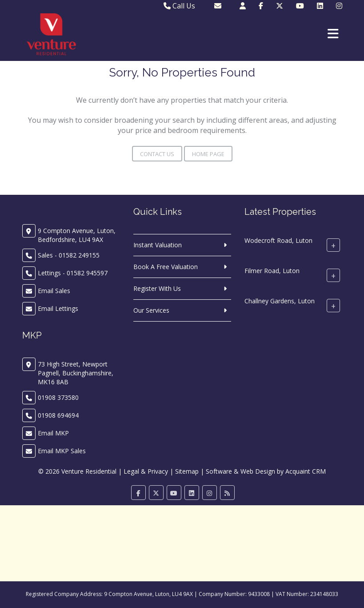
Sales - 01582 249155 (69, 255)
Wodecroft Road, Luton (278, 240)
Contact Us (157, 154)
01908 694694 (58, 415)
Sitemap (187, 471)
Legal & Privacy (146, 471)
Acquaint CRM (306, 471)
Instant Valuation (158, 245)
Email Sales (54, 291)
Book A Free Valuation (166, 267)
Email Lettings (58, 308)
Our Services (151, 310)
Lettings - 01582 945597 (73, 273)
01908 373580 (58, 397)
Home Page (208, 154)
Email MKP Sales (62, 451)
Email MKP (53, 433)
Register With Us (157, 288)
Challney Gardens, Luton (280, 301)
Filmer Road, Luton (272, 271)
